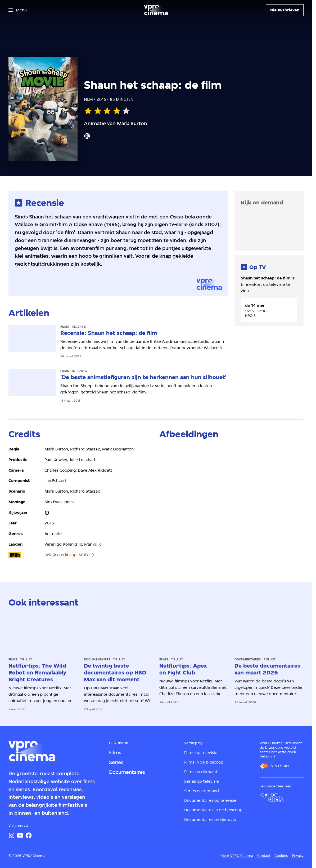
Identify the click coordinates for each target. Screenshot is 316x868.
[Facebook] (29, 835)
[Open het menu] (18, 10)
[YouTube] (20, 835)
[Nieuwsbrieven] (285, 10)
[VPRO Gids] (272, 798)
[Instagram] (12, 835)
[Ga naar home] (156, 10)
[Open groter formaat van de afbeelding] (183, 459)
